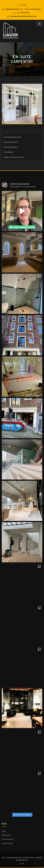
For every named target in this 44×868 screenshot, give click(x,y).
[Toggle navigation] (40, 24)
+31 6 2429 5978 (23, 13)
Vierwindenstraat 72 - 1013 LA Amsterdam (23, 9)
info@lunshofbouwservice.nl (24, 16)
